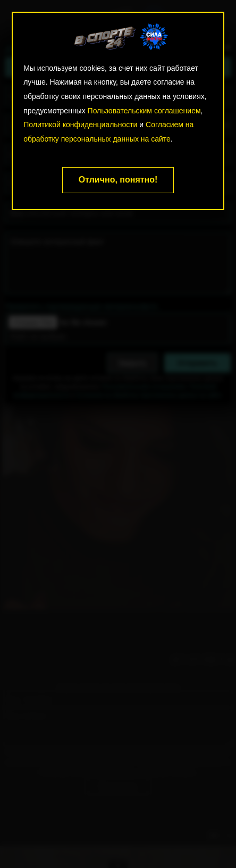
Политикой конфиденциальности (80, 125)
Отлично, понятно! (118, 180)
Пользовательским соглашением (144, 111)
